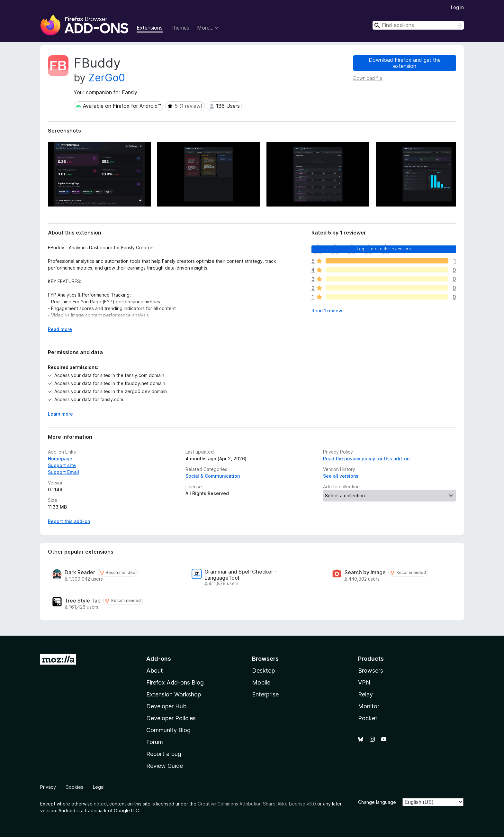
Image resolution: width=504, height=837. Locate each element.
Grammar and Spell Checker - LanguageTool (241, 575)
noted (100, 804)
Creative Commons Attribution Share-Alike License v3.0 (257, 804)
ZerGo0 (107, 78)
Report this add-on (69, 521)
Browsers (371, 671)
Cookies (74, 787)
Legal (99, 787)
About (155, 671)
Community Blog (168, 730)
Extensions (150, 28)
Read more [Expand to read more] (60, 329)
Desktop (263, 671)
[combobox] (418, 25)
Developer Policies (171, 718)
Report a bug (164, 754)
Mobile (261, 682)
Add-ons (159, 659)
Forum (155, 742)
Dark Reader (80, 572)
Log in (457, 7)
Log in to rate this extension (384, 249)
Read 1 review (327, 311)
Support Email (63, 472)
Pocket (368, 718)
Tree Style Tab (83, 601)
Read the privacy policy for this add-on (366, 459)
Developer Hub (166, 706)
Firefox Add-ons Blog (175, 682)
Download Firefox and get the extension (405, 63)
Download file (368, 78)
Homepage (60, 459)
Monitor (369, 706)
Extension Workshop (174, 694)
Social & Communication (213, 476)
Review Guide (165, 766)
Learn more (60, 414)
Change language (377, 802)
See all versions (341, 476)
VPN (364, 682)
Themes (180, 28)
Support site (62, 465)
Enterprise (265, 694)
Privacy (48, 787)
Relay (365, 694)
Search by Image (365, 572)
